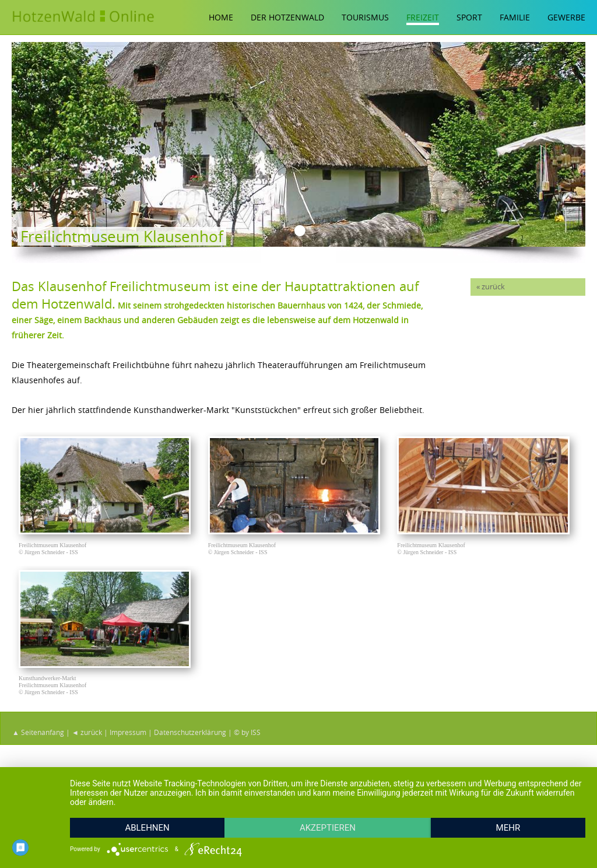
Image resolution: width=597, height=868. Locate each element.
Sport (469, 17)
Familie (515, 17)
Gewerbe (566, 17)
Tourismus (365, 17)
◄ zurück (87, 738)
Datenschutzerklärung (190, 738)
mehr (508, 828)
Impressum (128, 738)
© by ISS (247, 738)
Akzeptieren (328, 828)
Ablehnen (147, 828)
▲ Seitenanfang (38, 738)
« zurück (491, 287)
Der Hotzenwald (287, 17)
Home (221, 17)
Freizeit (423, 17)
